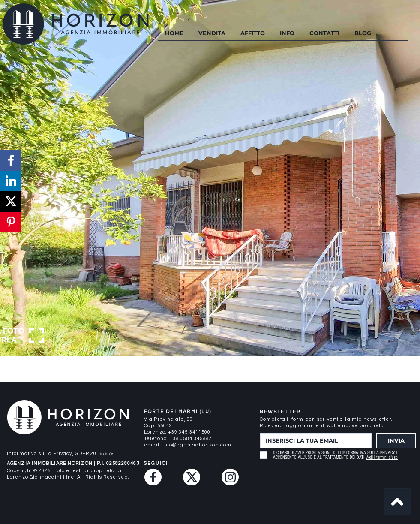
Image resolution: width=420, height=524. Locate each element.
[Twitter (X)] (192, 477)
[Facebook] (153, 477)
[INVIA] (396, 441)
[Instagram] (230, 477)
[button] (287, 33)
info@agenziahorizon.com (197, 445)
